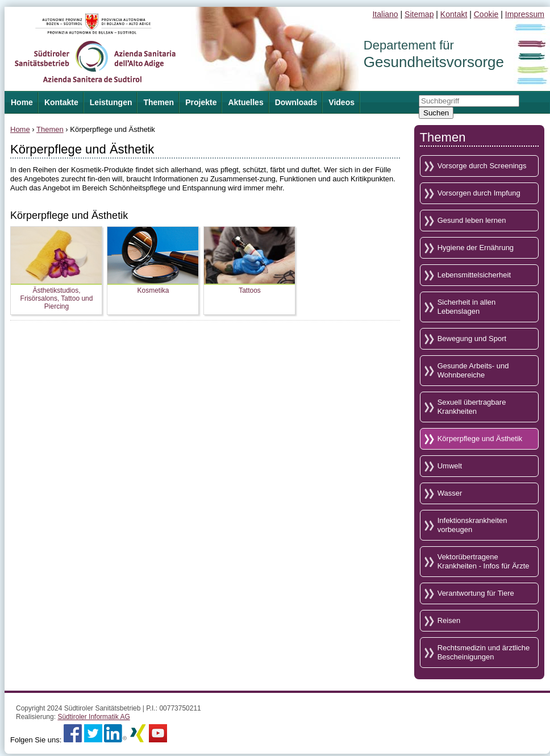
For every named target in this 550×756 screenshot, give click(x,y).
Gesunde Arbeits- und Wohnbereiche (473, 370)
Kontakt (454, 14)
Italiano (385, 14)
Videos (341, 102)
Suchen (436, 113)
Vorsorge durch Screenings (482, 166)
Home (20, 129)
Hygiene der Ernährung (476, 248)
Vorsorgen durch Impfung (479, 193)
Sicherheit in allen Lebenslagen (467, 307)
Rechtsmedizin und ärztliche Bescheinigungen (484, 652)
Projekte (201, 102)
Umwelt (450, 466)
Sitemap (419, 14)
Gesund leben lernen (472, 220)
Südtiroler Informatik (93, 717)
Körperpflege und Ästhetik (480, 439)
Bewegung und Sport (472, 338)
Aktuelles (245, 102)
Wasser (450, 493)
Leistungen (111, 102)
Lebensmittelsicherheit (474, 275)
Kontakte (61, 102)
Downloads (296, 102)
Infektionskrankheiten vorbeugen (472, 525)
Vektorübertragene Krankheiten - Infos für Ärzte (484, 561)
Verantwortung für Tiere (476, 593)
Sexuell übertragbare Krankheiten (472, 407)
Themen (159, 102)
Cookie (486, 14)
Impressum (525, 14)
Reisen (449, 620)
